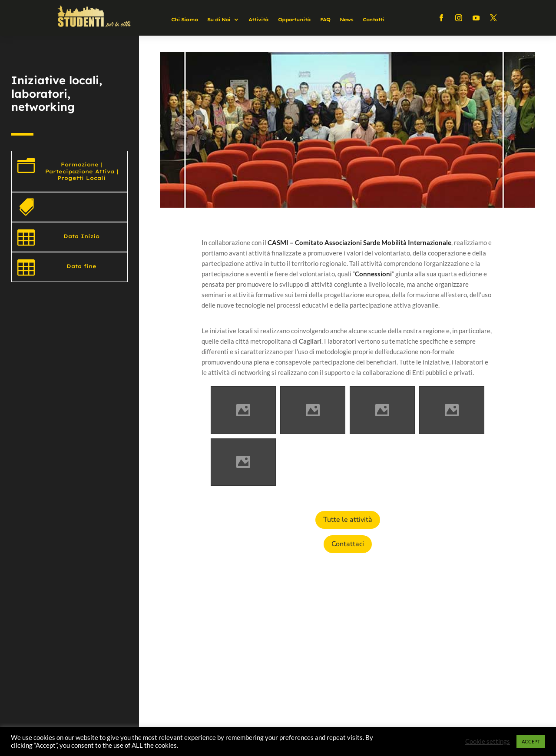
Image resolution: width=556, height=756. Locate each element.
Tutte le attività (348, 520)
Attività (258, 20)
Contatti (374, 20)
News (346, 20)
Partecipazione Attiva (80, 171)
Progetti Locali (81, 178)
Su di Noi (219, 20)
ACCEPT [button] (531, 741)
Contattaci (348, 544)
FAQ (325, 20)
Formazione (80, 164)
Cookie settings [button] (488, 741)
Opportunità (294, 20)
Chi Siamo (184, 20)
